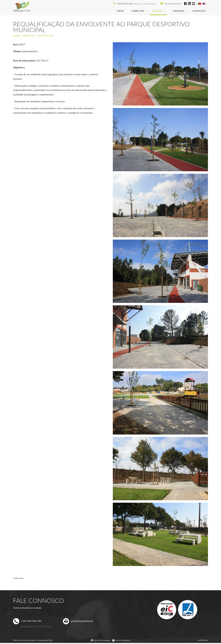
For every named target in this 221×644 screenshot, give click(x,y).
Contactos (199, 11)
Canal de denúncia (121, 640)
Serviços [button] (158, 11)
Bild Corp (204, 640)
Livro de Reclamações (101, 640)
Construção (45, 36)
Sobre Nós (138, 11)
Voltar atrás (18, 578)
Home (17, 36)
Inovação (179, 11)
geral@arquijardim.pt (173, 4)
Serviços (29, 36)
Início (120, 11)
